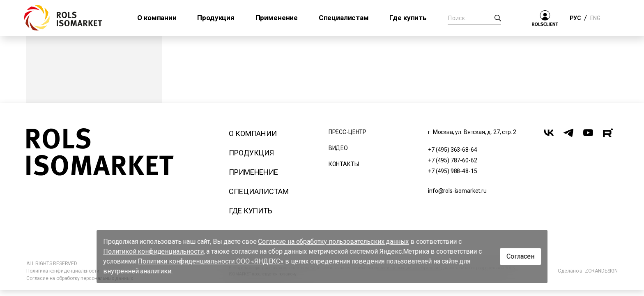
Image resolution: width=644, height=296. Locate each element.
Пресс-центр (347, 132)
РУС (575, 18)
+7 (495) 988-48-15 (452, 171)
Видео (338, 148)
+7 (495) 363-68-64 (452, 150)
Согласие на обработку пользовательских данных (334, 242)
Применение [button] (277, 18)
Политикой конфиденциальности (153, 251)
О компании (253, 133)
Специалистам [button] (344, 18)
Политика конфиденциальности (63, 271)
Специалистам (259, 191)
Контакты (344, 164)
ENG (595, 18)
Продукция (251, 153)
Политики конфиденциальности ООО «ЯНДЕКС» (211, 261)
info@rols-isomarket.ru (457, 191)
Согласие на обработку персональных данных (79, 278)
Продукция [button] (216, 18)
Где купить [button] (408, 18)
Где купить (250, 211)
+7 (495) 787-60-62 (452, 160)
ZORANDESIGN (601, 271)
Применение (253, 172)
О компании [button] (157, 18)
